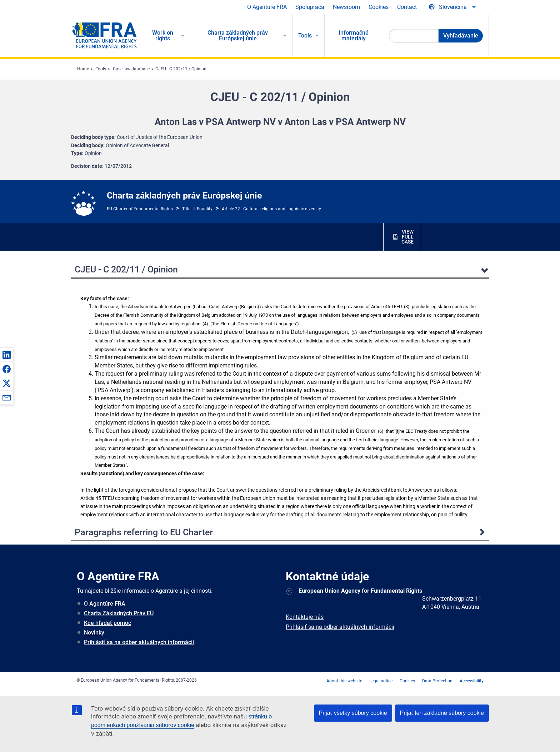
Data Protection (437, 681)
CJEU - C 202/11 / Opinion (181, 69)
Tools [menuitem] (305, 36)
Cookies (379, 7)
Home (83, 69)
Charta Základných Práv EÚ (119, 613)
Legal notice (381, 681)
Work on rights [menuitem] (163, 36)
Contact (407, 7)
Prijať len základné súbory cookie (442, 713)
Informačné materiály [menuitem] (354, 36)
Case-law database (131, 69)
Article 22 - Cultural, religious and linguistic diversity (271, 209)
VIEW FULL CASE (407, 237)
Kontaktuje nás (305, 617)
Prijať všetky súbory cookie (353, 713)
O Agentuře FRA (267, 7)
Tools (101, 69)
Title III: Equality (197, 209)
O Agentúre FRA (105, 604)
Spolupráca (310, 7)
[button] (6, 355)
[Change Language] (453, 7)
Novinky (94, 633)
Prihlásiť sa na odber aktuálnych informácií (139, 642)
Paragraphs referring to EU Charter (144, 532)
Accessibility (472, 681)
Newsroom (346, 7)
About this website (344, 681)
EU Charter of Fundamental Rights (140, 209)
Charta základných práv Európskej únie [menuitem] (238, 36)
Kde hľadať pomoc (107, 623)
